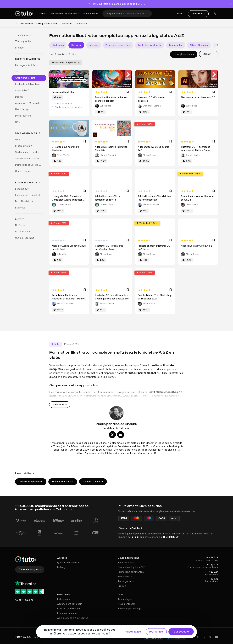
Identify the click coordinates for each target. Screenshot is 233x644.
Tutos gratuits (23, 41)
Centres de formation (69, 609)
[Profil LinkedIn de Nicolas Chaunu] (121, 435)
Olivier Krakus (149, 155)
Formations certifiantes (131, 572)
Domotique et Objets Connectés (29, 165)
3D (17, 72)
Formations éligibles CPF (131, 567)
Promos (19, 48)
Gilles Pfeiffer (63, 155)
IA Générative (23, 232)
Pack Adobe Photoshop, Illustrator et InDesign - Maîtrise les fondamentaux (69, 299)
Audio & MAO (22, 90)
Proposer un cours (67, 613)
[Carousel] (134, 45)
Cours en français (30, 569)
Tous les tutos (26, 24)
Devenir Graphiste (93, 482)
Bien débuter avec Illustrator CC (198, 97)
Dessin (19, 97)
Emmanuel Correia (152, 106)
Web (18, 140)
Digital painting (23, 116)
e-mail (136, 537)
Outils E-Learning (25, 238)
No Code (20, 225)
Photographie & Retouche (29, 65)
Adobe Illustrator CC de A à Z (196, 246)
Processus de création (118, 45)
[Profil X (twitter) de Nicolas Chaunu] (112, 435)
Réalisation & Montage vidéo (29, 84)
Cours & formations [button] (128, 558)
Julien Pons (105, 106)
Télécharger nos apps (130, 609)
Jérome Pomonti (108, 155)
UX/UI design (22, 109)
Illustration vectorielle (150, 45)
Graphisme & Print (48, 24)
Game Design (22, 171)
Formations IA (125, 577)
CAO (18, 122)
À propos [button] (62, 558)
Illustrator (67, 24)
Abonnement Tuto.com (70, 604)
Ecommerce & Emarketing (29, 195)
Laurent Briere (64, 205)
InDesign (94, 45)
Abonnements (91, 14)
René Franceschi (151, 205)
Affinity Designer (199, 45)
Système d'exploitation (28, 152)
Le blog (61, 567)
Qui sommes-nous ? (68, 563)
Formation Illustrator (63, 92)
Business (20, 208)
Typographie (176, 45)
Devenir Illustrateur (63, 482)
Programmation (24, 146)
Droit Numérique (24, 201)
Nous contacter (126, 604)
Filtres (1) (209, 54)
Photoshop (58, 45)
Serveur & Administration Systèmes (29, 159)
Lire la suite (60, 404)
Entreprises (64, 599)
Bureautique (22, 189)
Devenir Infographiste (31, 482)
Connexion (198, 14)
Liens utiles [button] (64, 595)
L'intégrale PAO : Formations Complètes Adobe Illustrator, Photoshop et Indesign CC (67, 200)
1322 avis (28, 600)
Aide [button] (120, 595)
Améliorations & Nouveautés (73, 618)
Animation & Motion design (29, 103)
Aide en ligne (125, 599)
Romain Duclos (193, 155)
